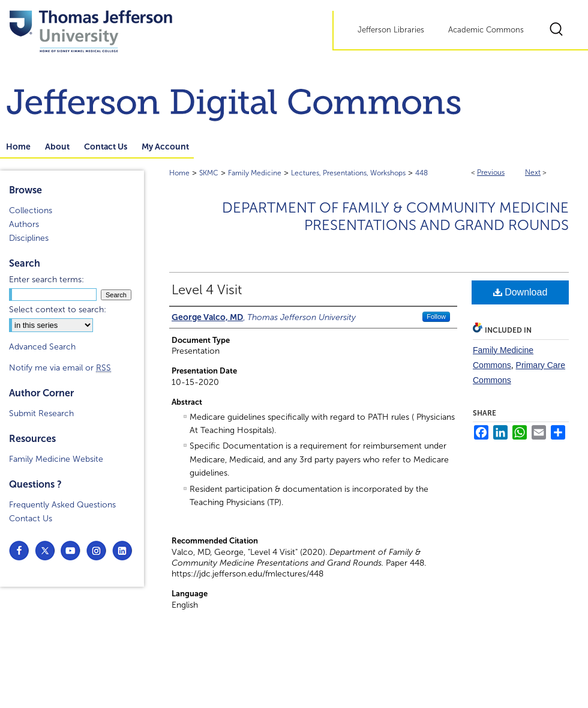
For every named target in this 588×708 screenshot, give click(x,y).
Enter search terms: (46, 280)
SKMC (209, 173)
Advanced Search (42, 347)
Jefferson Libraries (391, 30)
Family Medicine (255, 173)
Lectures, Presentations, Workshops (348, 173)
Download (520, 292)
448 (421, 173)
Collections (31, 210)
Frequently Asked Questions (62, 505)
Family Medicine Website (56, 459)
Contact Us (31, 519)
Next (533, 172)
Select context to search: (58, 310)
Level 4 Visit (207, 290)
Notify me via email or (60, 368)
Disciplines (29, 238)
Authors (24, 224)
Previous (491, 172)
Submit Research (41, 413)
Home (179, 173)
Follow (436, 316)
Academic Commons (486, 30)
